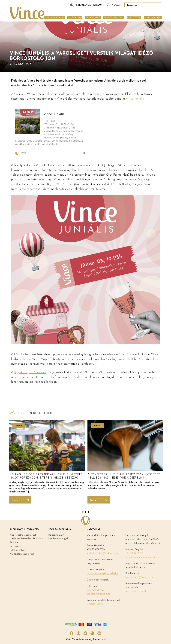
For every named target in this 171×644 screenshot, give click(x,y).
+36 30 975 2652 (134, 553)
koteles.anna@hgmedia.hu (139, 577)
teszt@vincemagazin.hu (138, 591)
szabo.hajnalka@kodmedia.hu (103, 553)
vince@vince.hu (95, 604)
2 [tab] (86, 512)
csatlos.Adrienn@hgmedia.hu (102, 574)
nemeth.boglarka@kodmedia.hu (142, 557)
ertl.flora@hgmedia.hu (99, 594)
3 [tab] (88, 512)
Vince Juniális (135, 99)
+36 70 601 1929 (96, 590)
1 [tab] (83, 512)
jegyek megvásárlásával (30, 372)
